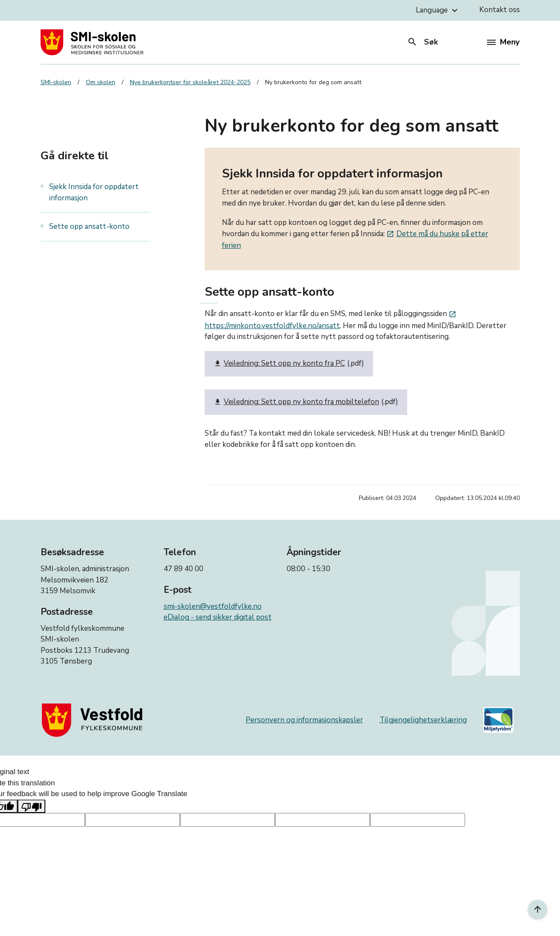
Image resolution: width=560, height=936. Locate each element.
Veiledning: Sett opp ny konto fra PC (279, 364)
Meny (503, 42)
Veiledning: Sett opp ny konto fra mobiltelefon (296, 402)
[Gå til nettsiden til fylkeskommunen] (94, 720)
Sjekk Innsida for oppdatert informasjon (94, 192)
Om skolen (101, 82)
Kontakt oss (500, 10)
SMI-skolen (56, 82)
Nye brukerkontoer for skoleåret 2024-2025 (190, 82)
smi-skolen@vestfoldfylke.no (213, 606)
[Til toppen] (538, 909)
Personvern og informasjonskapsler (304, 720)
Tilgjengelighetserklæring (423, 720)
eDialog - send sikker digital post (218, 617)
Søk (422, 42)
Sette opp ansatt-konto (89, 226)
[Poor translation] (32, 806)
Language (438, 10)
